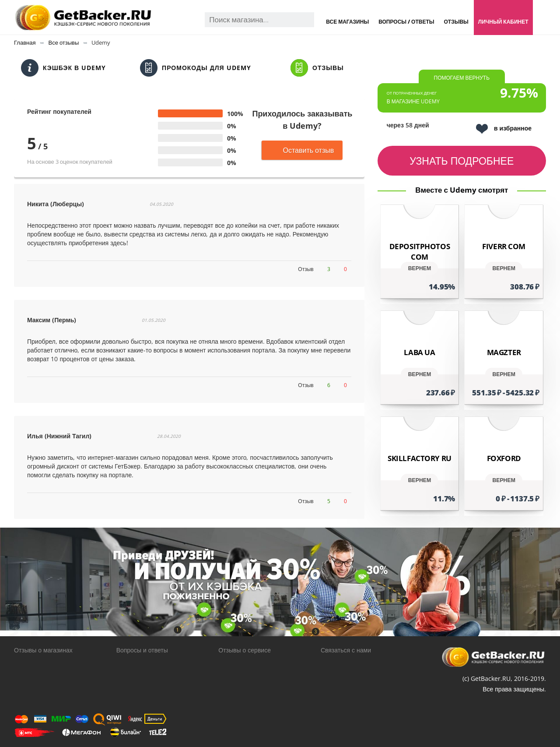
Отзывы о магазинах (43, 650)
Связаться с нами (346, 650)
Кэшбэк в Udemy (63, 68)
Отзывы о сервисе (245, 650)
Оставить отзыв (302, 150)
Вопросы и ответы (142, 650)
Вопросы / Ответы (406, 22)
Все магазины (347, 22)
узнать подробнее (462, 161)
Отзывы (456, 22)
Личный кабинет (503, 22)
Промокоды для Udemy (195, 68)
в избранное (504, 129)
